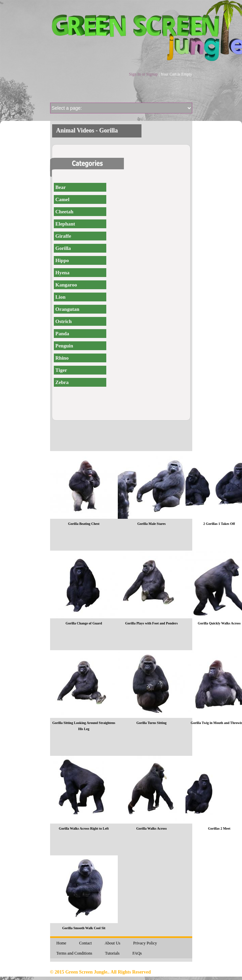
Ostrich (64, 321)
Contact (85, 943)
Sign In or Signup (143, 74)
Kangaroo (66, 285)
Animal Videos (75, 130)
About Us (112, 943)
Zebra (62, 382)
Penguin (64, 346)
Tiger (61, 370)
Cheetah (64, 212)
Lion (61, 297)
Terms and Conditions (74, 953)
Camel (63, 199)
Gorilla (63, 248)
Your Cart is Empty (176, 74)
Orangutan (68, 309)
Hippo (62, 260)
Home (61, 943)
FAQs (137, 953)
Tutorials (112, 953)
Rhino (62, 358)
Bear (61, 187)
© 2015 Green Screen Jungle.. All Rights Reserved (101, 972)
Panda (62, 334)
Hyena (63, 273)
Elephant (65, 224)
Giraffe (63, 236)
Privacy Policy (145, 943)
